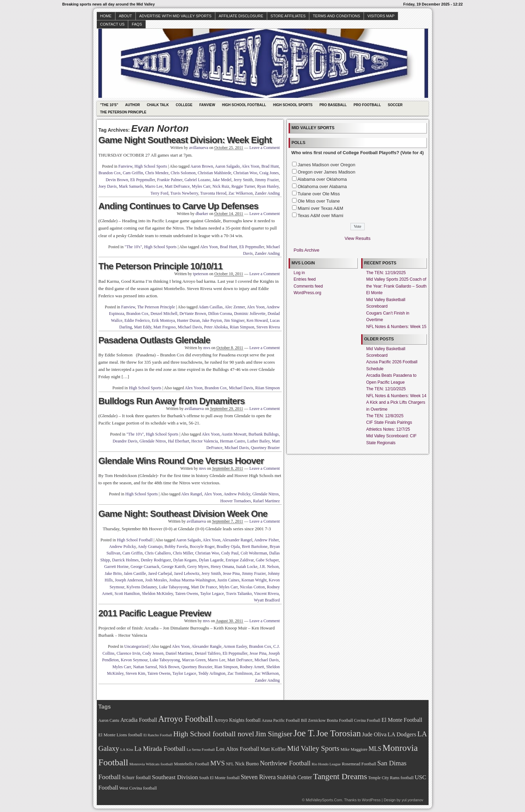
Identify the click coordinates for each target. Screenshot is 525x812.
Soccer (395, 105)
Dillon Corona (220, 314)
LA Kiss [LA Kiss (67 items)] (127, 749)
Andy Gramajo (150, 547)
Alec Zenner (235, 307)
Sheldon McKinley (157, 594)
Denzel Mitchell (164, 314)
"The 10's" (109, 105)
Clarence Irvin (128, 653)
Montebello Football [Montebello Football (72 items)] (191, 764)
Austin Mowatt (234, 434)
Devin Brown (117, 180)
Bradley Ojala (228, 547)
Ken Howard (257, 320)
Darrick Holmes (125, 560)
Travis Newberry (184, 193)
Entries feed (305, 279)
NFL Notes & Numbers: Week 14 (396, 396)
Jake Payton (212, 320)
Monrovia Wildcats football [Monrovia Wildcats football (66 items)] (151, 764)
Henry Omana (223, 567)
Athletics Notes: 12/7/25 (388, 429)
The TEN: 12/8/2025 (385, 416)
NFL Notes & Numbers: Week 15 (396, 327)
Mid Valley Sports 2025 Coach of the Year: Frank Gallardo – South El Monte (397, 286)
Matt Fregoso (165, 327)
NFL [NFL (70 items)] (230, 764)
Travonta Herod (213, 193)
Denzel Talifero (208, 653)
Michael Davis (190, 327)
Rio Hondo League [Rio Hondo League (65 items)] (326, 764)
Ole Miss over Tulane (319, 201)
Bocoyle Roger (202, 547)
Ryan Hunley (268, 186)
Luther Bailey (259, 441)
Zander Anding (267, 193)
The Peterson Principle (123, 112)
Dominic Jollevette (250, 314)
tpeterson (200, 274)
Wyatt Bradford (267, 600)
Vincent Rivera (266, 594)
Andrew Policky (237, 494)
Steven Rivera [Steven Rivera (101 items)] (258, 777)
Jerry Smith (243, 180)
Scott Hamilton (127, 594)
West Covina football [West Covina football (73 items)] (138, 788)
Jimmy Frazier (267, 180)
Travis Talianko (239, 594)
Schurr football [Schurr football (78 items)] (136, 778)
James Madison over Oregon (326, 165)
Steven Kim (135, 673)
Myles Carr (201, 186)
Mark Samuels (131, 186)
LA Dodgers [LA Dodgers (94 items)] (402, 734)
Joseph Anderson (129, 580)
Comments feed (308, 286)
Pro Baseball (333, 105)
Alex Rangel (191, 494)
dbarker (202, 214)
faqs (137, 24)
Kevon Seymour (134, 660)
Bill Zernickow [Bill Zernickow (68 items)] (313, 721)
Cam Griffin (133, 173)
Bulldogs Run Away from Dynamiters (172, 401)
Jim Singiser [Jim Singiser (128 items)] (274, 734)
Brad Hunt (270, 166)
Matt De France (204, 587)
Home (106, 16)
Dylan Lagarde (211, 560)
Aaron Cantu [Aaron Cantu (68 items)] (109, 721)
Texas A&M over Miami (320, 216)
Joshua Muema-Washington (192, 580)
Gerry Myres (198, 567)
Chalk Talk (158, 105)
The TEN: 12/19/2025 (386, 273)
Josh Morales (156, 580)
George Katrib (173, 567)
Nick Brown (169, 667)
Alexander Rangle (207, 646)
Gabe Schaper (267, 560)
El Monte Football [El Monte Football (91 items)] (402, 720)
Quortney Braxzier (197, 667)
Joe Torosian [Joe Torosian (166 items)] (339, 733)
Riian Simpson (242, 327)
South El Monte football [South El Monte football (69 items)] (219, 778)
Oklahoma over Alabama (322, 186)
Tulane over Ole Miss (319, 194)
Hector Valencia (205, 441)
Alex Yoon (250, 166)
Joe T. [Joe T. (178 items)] (304, 733)
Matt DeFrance (177, 186)
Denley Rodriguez (156, 560)
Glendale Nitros (153, 441)
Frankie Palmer (170, 180)
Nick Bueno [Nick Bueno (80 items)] (247, 764)
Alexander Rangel (237, 540)
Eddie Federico (137, 320)
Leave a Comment (265, 148)
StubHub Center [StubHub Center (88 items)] (294, 777)
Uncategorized (137, 646)
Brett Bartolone (255, 547)
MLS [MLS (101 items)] (375, 749)
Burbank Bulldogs (264, 434)
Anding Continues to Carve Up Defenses (179, 206)
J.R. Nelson (269, 567)
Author (133, 105)
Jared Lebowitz (187, 573)
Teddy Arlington (212, 673)
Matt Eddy (143, 327)
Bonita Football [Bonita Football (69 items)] (340, 720)
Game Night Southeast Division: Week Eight (185, 140)
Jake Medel (222, 180)
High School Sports (293, 105)
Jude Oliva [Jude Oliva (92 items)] (374, 734)
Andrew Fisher (266, 540)
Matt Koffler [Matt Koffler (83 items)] (273, 749)
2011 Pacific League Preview (155, 613)
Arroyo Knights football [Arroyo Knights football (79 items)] (237, 720)
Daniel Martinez (179, 653)
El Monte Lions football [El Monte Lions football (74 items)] (120, 735)
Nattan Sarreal (145, 667)
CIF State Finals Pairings (389, 422)
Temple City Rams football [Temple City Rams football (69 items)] (391, 778)
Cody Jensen (153, 653)
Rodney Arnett (252, 667)
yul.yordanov (412, 800)
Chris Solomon (183, 173)
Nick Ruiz (221, 186)
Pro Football (367, 105)
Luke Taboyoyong (165, 660)
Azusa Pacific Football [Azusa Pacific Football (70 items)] (281, 720)
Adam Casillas (210, 307)
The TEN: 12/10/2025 (386, 389)
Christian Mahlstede (214, 173)
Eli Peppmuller (143, 180)
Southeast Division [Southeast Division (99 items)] (175, 777)
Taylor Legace (212, 594)
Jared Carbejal (160, 573)
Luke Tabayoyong (174, 587)
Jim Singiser (234, 320)
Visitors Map (381, 16)
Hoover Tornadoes (236, 501)
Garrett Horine (116, 567)
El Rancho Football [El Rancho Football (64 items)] (158, 735)
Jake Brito (113, 573)
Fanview (207, 105)
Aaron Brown (202, 166)
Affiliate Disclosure (241, 16)
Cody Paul (230, 553)
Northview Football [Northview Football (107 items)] (285, 763)
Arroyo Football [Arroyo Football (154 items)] (186, 719)
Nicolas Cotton (252, 587)
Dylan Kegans (185, 560)
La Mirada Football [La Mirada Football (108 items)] (160, 749)
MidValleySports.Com (324, 800)
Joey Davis (108, 186)
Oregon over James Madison (326, 172)
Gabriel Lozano (198, 180)
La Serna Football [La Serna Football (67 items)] (201, 749)
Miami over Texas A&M (320, 208)
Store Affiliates (288, 16)
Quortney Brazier (265, 448)
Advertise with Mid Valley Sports (175, 16)
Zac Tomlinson (240, 673)
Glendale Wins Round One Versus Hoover (181, 461)
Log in (299, 273)
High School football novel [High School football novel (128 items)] (214, 734)
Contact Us (112, 24)
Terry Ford (159, 193)
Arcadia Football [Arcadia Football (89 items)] (139, 720)
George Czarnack (145, 567)
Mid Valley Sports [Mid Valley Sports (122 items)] (313, 748)
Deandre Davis (125, 441)
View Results (358, 238)
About (125, 16)
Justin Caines (228, 580)
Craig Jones (269, 173)
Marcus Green (194, 660)
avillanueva (199, 148)
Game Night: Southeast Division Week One (183, 514)
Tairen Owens (186, 594)
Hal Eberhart (179, 441)
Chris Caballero (158, 553)
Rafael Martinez (266, 501)
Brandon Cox (110, 173)
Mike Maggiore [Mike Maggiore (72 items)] (354, 749)
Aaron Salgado (227, 166)
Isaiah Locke (247, 567)
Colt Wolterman (254, 553)
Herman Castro (232, 441)
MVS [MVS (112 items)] (218, 763)
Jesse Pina (231, 573)
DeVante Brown (193, 314)
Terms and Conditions (336, 16)
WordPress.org (308, 293)
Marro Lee (154, 186)
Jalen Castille (135, 573)
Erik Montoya (163, 320)
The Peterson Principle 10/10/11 (161, 266)
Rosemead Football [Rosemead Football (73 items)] (359, 764)
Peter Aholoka (216, 327)
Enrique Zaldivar (240, 560)
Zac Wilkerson (241, 193)
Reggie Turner (243, 186)
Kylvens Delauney (142, 587)
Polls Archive (307, 250)
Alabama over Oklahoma (322, 179)
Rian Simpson (226, 667)
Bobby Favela (176, 547)
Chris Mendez (157, 173)
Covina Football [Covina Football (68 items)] (367, 721)
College (184, 105)
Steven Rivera (268, 327)
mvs (207, 348)
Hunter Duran (188, 320)
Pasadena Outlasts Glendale (154, 340)
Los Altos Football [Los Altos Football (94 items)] (238, 749)
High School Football (244, 105)
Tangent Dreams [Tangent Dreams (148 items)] (340, 776)
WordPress (371, 800)
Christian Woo (245, 173)
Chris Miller (183, 553)
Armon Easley (235, 646)
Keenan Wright (254, 580)
